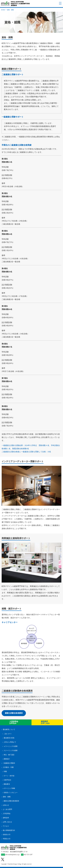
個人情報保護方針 (9, 830)
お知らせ (6, 805)
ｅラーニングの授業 (11, 746)
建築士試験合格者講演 (14, 713)
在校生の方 (7, 835)
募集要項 (7, 784)
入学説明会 (7, 814)
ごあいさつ (7, 734)
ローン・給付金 (9, 776)
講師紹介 (7, 759)
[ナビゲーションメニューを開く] (60, 3)
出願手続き (7, 780)
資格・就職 (7, 797)
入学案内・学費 (8, 767)
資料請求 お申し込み (45, 722)
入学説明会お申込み (14, 722)
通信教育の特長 (9, 738)
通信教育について (9, 730)
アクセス (6, 826)
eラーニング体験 (9, 788)
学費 (5, 772)
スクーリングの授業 (11, 751)
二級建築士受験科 (9, 763)
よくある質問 (7, 809)
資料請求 (6, 818)
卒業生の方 (7, 839)
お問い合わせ (7, 822)
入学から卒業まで (10, 742)
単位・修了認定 (9, 755)
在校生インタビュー (11, 793)
